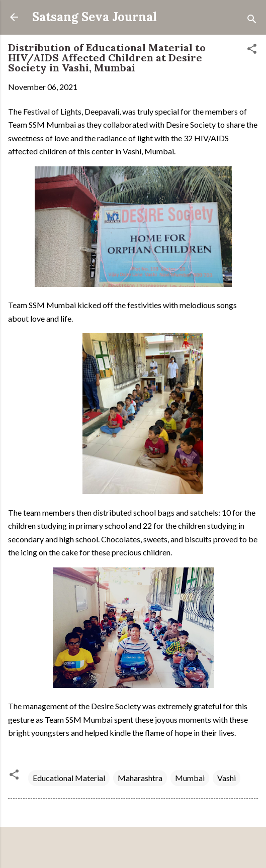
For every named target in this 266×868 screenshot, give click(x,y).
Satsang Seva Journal (95, 17)
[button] (252, 50)
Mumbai (190, 778)
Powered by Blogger (133, 849)
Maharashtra (140, 778)
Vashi (227, 778)
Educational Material (69, 778)
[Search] (252, 20)
